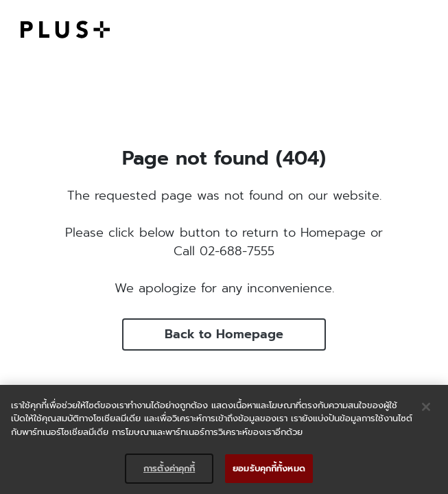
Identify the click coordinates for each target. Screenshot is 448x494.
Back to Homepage (224, 334)
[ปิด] (426, 407)
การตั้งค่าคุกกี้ (169, 468)
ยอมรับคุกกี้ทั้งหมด (269, 468)
